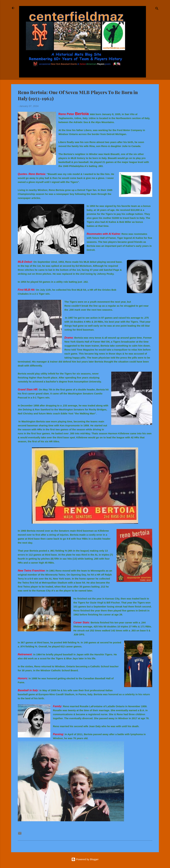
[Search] (157, 9)
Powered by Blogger (85, 859)
